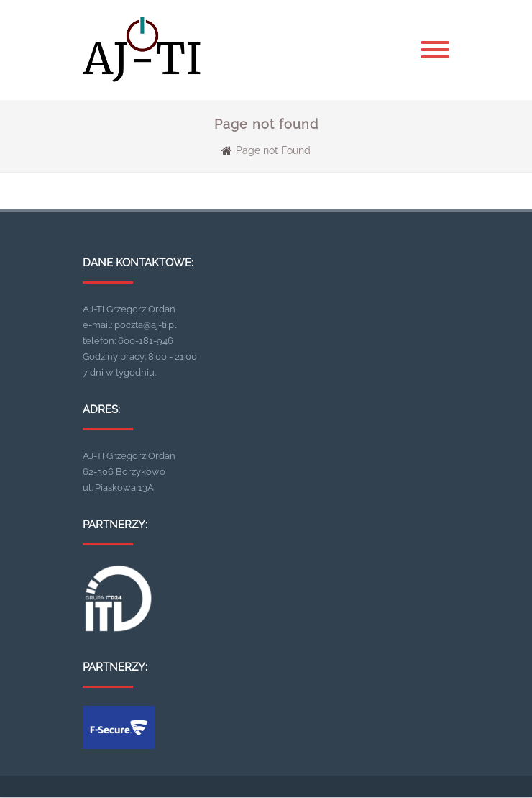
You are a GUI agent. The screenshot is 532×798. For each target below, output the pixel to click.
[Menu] (435, 50)
